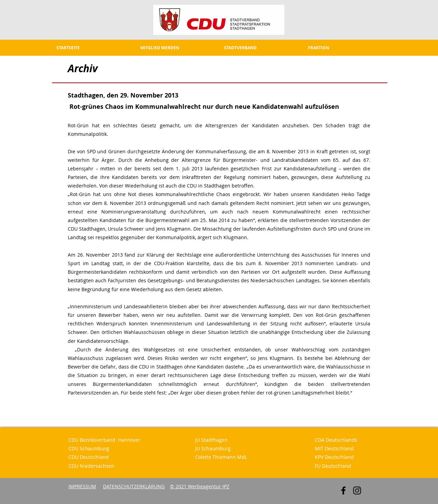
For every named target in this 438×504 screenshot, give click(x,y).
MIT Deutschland (334, 448)
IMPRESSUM (82, 486)
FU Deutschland (333, 466)
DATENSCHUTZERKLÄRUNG (134, 486)
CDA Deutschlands (336, 440)
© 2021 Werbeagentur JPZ (200, 486)
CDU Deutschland (89, 457)
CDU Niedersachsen (91, 466)
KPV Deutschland (334, 457)
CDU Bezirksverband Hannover (104, 440)
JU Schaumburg (213, 448)
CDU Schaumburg (89, 448)
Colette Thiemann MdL (221, 457)
